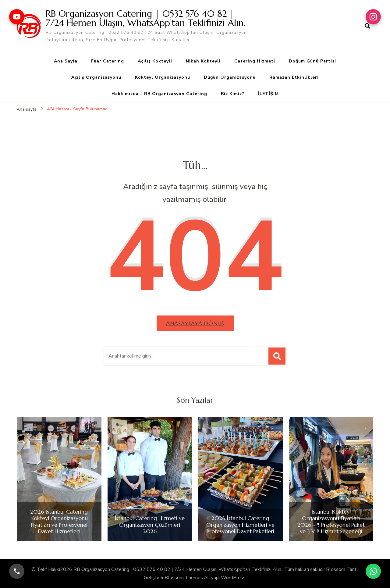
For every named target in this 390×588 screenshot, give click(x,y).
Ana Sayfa (66, 61)
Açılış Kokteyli (155, 61)
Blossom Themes (184, 578)
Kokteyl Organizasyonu (163, 77)
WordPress (233, 578)
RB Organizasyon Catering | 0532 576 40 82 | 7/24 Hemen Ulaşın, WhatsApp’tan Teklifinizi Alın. (145, 18)
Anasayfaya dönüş (195, 323)
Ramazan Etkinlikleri (294, 77)
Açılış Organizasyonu (96, 77)
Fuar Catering (108, 61)
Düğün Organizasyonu (230, 77)
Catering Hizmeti (255, 61)
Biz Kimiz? (233, 94)
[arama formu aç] (367, 26)
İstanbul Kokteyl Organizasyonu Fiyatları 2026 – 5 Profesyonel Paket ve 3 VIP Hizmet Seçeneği (331, 522)
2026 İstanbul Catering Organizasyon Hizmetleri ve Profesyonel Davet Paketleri (240, 525)
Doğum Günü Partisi (312, 61)
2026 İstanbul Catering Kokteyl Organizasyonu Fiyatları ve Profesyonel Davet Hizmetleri (59, 522)
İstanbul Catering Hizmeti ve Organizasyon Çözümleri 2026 (150, 525)
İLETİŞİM (268, 94)
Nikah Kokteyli (203, 61)
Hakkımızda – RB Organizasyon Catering (159, 94)
